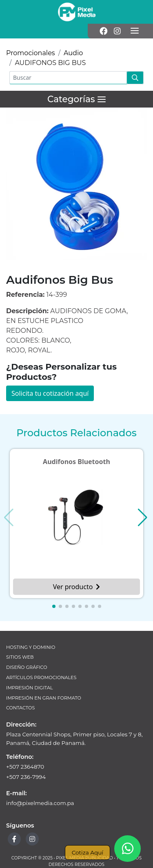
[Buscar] (68, 78)
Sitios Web (20, 657)
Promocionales (31, 53)
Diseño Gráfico (27, 667)
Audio (73, 53)
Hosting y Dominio (31, 647)
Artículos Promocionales (41, 677)
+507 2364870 (25, 767)
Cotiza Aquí (88, 852)
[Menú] (135, 31)
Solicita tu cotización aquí (50, 393)
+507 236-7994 (26, 777)
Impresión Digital (30, 688)
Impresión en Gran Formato (44, 698)
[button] (54, 606)
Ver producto (77, 587)
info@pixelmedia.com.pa (40, 803)
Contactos (20, 708)
